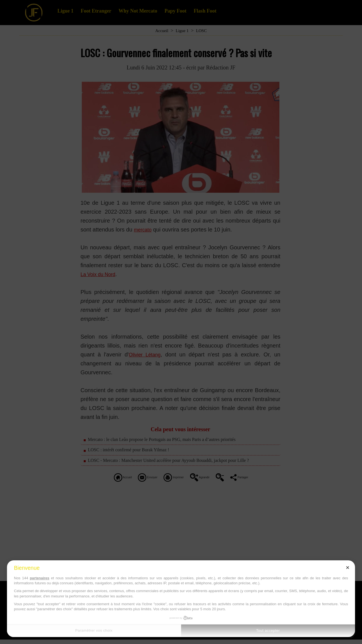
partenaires (40, 578)
